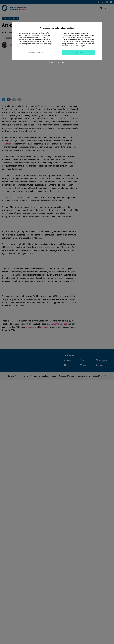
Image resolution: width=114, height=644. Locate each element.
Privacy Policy (54, 62)
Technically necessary (35, 53)
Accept (79, 53)
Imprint (63, 62)
